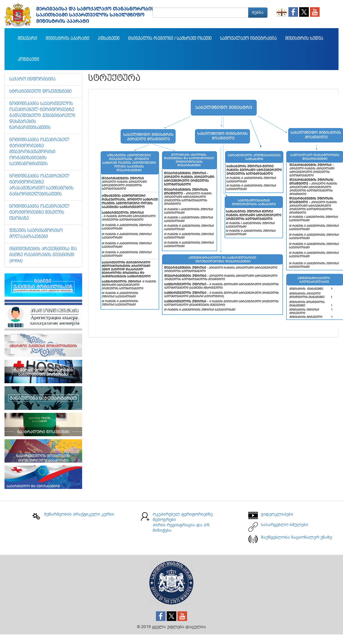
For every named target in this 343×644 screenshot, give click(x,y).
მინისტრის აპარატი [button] (67, 39)
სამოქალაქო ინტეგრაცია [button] (248, 39)
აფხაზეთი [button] (109, 39)
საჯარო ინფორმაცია (32, 79)
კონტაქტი (28, 60)
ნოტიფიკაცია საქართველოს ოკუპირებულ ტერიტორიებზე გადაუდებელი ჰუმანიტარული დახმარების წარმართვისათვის (42, 116)
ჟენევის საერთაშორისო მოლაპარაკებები (36, 234)
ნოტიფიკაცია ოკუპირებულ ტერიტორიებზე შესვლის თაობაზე (39, 213)
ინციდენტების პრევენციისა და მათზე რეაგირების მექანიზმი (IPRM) (43, 255)
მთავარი (27, 39)
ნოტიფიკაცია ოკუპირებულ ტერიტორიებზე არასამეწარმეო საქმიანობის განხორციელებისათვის (41, 185)
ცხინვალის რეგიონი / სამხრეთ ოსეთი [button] (170, 39)
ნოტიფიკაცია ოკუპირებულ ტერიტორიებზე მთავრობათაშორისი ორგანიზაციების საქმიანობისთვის (39, 152)
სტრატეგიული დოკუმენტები (40, 92)
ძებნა (258, 12)
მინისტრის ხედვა (304, 39)
